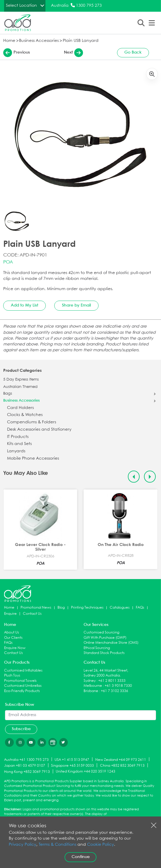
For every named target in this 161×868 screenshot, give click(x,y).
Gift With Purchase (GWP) (105, 638)
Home (9, 41)
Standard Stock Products (104, 653)
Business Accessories (39, 41)
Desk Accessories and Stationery (39, 430)
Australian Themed (20, 387)
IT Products (18, 437)
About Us (12, 632)
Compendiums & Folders (32, 422)
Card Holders (20, 408)
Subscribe (21, 729)
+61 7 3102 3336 (115, 691)
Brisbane (91, 691)
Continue (81, 857)
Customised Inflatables (23, 671)
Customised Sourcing (101, 632)
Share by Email (76, 305)
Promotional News (36, 608)
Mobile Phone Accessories (33, 459)
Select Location (21, 6)
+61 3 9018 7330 (118, 686)
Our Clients (13, 638)
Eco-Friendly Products (22, 691)
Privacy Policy (23, 845)
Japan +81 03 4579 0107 (25, 766)
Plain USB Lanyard (81, 41)
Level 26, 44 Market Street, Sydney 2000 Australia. (106, 673)
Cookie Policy (101, 845)
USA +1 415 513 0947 (72, 760)
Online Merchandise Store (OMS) (111, 643)
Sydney (90, 681)
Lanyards (16, 451)
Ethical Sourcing (97, 648)
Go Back (133, 52)
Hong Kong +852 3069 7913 (27, 772)
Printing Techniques (87, 608)
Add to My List (24, 305)
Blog (61, 608)
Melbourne (93, 686)
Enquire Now (15, 648)
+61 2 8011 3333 (112, 681)
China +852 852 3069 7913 (122, 766)
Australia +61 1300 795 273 (26, 760)
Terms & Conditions (57, 845)
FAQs (140, 608)
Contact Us (32, 614)
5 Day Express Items (21, 380)
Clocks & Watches (25, 415)
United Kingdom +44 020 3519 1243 (85, 772)
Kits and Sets (19, 444)
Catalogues (120, 608)
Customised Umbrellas (23, 686)
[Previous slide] (134, 477)
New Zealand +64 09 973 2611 (121, 760)
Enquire (10, 614)
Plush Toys (12, 676)
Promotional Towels (20, 681)
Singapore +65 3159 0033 (72, 766)
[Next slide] (150, 477)
